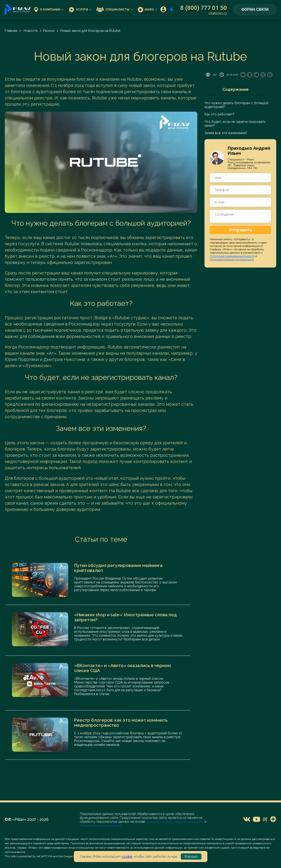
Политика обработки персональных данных (175, 822)
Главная (11, 31)
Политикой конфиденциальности (232, 256)
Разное (49, 31)
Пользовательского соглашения (101, 826)
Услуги (80, 9)
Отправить (240, 230)
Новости (31, 31)
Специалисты (115, 9)
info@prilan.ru (218, 13)
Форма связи (255, 9)
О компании (49, 9)
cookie (127, 857)
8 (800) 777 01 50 (204, 8)
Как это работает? (219, 114)
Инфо (148, 9)
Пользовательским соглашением (232, 259)
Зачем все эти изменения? (226, 133)
